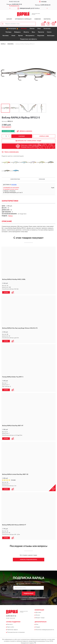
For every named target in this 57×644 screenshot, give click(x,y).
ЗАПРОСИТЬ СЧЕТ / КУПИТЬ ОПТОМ (29, 141)
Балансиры (47, 29)
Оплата (38, 614)
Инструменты (30, 36)
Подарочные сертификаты (29, 39)
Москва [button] (14, 185)
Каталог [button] (9, 19)
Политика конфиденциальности (45, 629)
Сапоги (49, 32)
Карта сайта (11, 626)
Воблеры (24, 29)
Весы (33, 32)
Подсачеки (41, 36)
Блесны (32, 29)
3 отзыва (13, 480)
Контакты (47, 19)
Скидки (38, 626)
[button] (14, 6)
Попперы (8, 32)
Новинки (38, 19)
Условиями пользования (27, 598)
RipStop (11, 216)
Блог (37, 624)
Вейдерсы (17, 32)
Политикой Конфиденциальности (37, 597)
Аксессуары (51, 36)
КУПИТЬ (6, 292)
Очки (39, 29)
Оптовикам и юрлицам (23, 19)
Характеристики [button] (15, 179)
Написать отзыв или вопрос (29, 559)
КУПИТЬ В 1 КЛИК (44, 136)
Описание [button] (42, 179)
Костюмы (6, 36)
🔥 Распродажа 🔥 (12, 29)
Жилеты (26, 32)
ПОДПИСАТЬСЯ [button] (29, 593)
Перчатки (41, 32)
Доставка (38, 612)
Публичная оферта (12, 629)
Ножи (13, 36)
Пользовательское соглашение (16, 632)
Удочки (20, 36)
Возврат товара (40, 617)
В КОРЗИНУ (22, 136)
